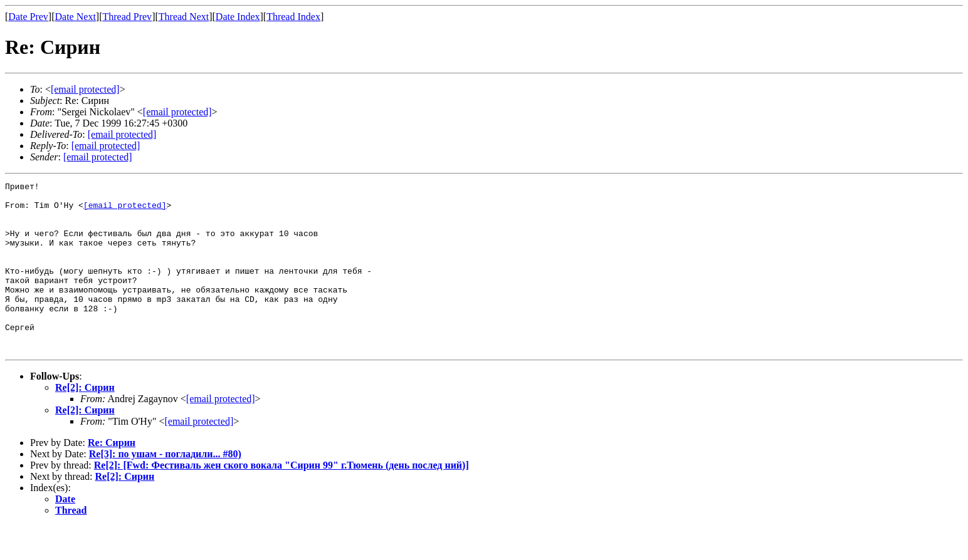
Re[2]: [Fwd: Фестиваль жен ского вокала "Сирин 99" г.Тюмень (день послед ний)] (281, 499)
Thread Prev (127, 17)
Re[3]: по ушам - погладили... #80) (165, 488)
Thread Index (293, 17)
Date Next (76, 17)
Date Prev (28, 17)
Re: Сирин (112, 476)
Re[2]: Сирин (85, 421)
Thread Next (184, 17)
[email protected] (122, 134)
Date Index (238, 17)
